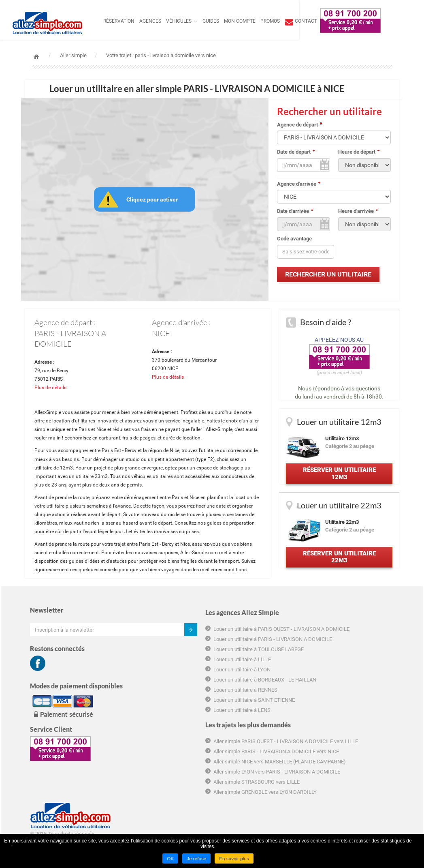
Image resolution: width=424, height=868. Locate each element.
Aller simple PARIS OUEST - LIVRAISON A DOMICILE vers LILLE (258, 662)
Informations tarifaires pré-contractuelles (340, 708)
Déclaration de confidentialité (343, 732)
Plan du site (323, 751)
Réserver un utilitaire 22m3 (338, 567)
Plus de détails (54, 392)
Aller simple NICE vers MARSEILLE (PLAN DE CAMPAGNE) (250, 704)
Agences (168, 21)
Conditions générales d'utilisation (347, 684)
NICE (161, 334)
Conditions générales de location (347, 694)
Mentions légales (329, 742)
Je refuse (196, 859)
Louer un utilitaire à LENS (160, 763)
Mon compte (258, 21)
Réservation (137, 21)
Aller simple (73, 55)
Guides (229, 21)
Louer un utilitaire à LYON (160, 708)
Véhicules (197, 21)
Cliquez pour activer (154, 200)
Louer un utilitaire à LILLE (160, 698)
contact (324, 21)
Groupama (321, 781)
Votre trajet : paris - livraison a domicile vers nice (161, 55)
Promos (288, 21)
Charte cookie (325, 721)
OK (169, 859)
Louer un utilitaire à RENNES (163, 735)
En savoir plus (234, 859)
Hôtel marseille (327, 791)
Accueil (36, 57)
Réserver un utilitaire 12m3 (338, 479)
